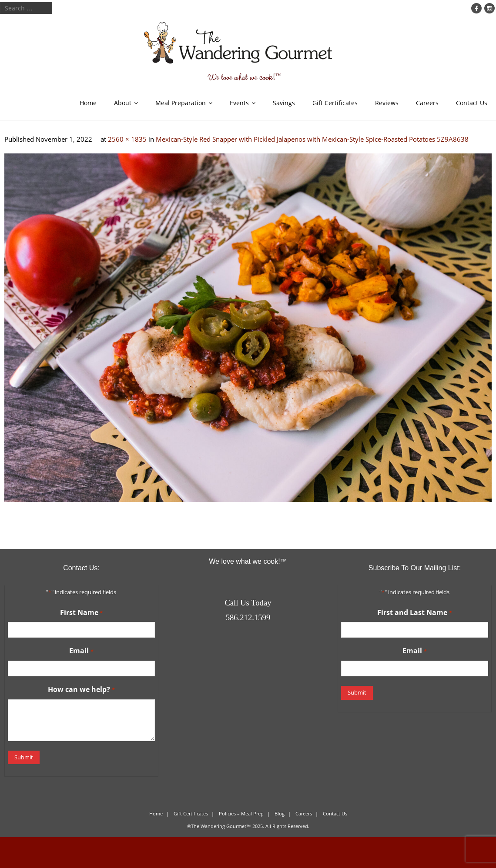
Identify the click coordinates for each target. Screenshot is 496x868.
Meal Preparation (181, 103)
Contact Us (472, 103)
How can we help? (81, 690)
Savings (284, 103)
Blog (280, 813)
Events (239, 103)
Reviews (387, 103)
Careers (427, 103)
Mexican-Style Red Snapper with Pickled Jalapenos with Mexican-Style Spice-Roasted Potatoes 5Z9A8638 (312, 139)
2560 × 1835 (127, 139)
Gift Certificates (335, 103)
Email (81, 651)
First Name (81, 613)
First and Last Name (414, 613)
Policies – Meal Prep (241, 813)
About (123, 103)
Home (88, 103)
